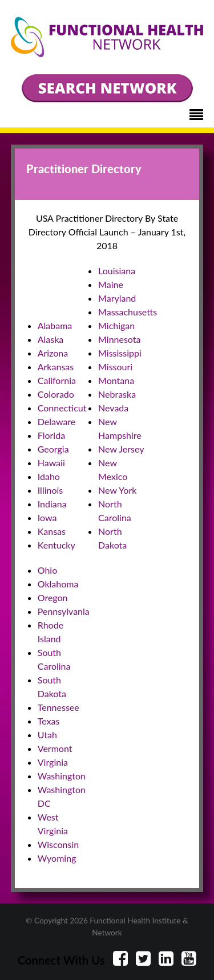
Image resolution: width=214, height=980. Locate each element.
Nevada (113, 408)
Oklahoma (58, 584)
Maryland (117, 298)
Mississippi (120, 353)
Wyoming (57, 858)
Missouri (115, 367)
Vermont (55, 748)
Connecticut (62, 408)
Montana (116, 380)
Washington (62, 776)
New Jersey (121, 449)
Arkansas (56, 367)
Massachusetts (128, 312)
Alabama (55, 325)
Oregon (53, 597)
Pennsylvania (64, 611)
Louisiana (117, 271)
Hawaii (51, 463)
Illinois (51, 490)
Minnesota (119, 339)
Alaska (51, 339)
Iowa (47, 517)
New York (117, 490)
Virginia (53, 762)
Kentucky (56, 545)
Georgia (53, 449)
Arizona (53, 353)
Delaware (57, 421)
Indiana (52, 504)
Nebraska (117, 394)
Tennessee (58, 707)
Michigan (116, 325)
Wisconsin (58, 844)
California (57, 380)
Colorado (56, 394)
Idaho (49, 476)
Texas (49, 721)
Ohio (48, 570)
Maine (111, 284)
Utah (47, 735)
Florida (51, 435)
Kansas (52, 531)
